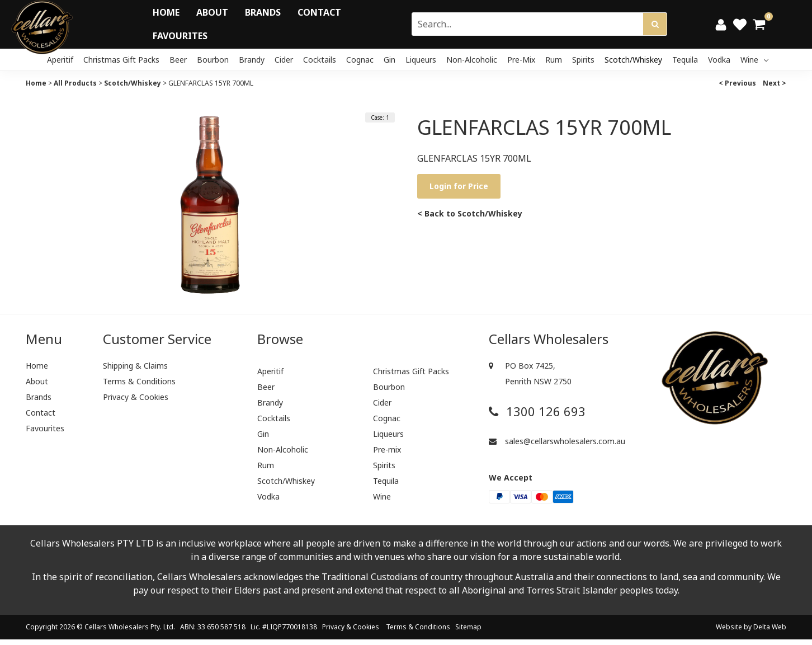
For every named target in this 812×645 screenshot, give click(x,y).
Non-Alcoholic (472, 60)
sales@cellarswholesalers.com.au (557, 441)
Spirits (583, 60)
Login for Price (459, 186)
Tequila (685, 60)
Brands (263, 12)
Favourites (180, 36)
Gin (390, 60)
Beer (178, 60)
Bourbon (213, 60)
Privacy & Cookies (136, 397)
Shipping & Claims (135, 366)
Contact (319, 12)
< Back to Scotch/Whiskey (470, 213)
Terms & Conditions (139, 381)
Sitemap (468, 627)
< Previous (737, 83)
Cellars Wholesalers (117, 627)
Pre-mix (521, 60)
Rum (554, 60)
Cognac (360, 60)
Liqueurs (421, 60)
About (212, 12)
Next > (775, 83)
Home (166, 12)
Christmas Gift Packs (121, 60)
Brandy (252, 60)
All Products (75, 83)
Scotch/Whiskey (633, 60)
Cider (284, 60)
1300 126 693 (537, 411)
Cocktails (320, 60)
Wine (754, 60)
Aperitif (60, 60)
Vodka (719, 60)
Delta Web (770, 627)
